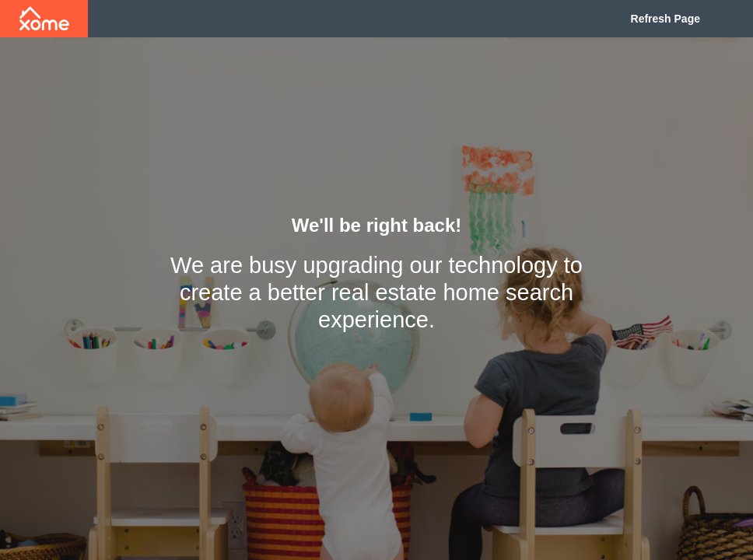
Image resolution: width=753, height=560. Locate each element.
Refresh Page (665, 19)
